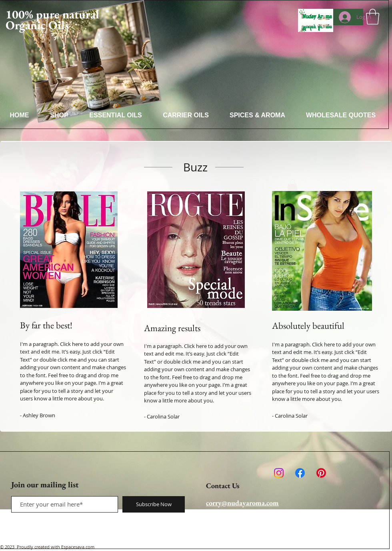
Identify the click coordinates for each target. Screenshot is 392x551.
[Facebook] (300, 473)
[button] (373, 17)
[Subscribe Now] (154, 504)
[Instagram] (279, 473)
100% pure (33, 14)
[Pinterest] (321, 473)
